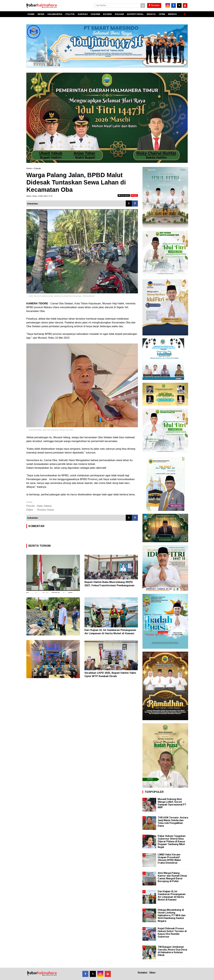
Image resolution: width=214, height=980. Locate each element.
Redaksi (142, 973)
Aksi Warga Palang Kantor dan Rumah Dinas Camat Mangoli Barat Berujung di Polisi (172, 877)
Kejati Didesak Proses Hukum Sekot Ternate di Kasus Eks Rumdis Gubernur (172, 933)
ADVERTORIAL (135, 14)
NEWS (41, 14)
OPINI (162, 14)
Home (29, 168)
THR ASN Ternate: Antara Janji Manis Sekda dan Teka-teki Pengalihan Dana (173, 822)
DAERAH (83, 14)
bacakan (124, 195)
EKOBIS (107, 14)
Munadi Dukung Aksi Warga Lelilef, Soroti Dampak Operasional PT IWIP (172, 803)
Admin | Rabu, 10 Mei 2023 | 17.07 (39, 196)
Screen (154, 5)
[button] (185, 13)
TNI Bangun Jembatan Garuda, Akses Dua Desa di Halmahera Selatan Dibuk (172, 951)
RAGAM (119, 14)
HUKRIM (95, 14)
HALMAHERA (55, 14)
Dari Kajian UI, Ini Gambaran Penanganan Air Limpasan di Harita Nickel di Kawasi (172, 896)
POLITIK (70, 14)
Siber (153, 973)
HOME (31, 14)
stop (134, 195)
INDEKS (172, 14)
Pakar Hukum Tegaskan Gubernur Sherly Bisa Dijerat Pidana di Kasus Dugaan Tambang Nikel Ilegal (172, 842)
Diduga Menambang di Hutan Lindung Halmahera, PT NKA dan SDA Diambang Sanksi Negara (172, 915)
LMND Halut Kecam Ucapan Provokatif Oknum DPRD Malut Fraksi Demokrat (169, 859)
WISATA (151, 14)
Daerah (37, 168)
